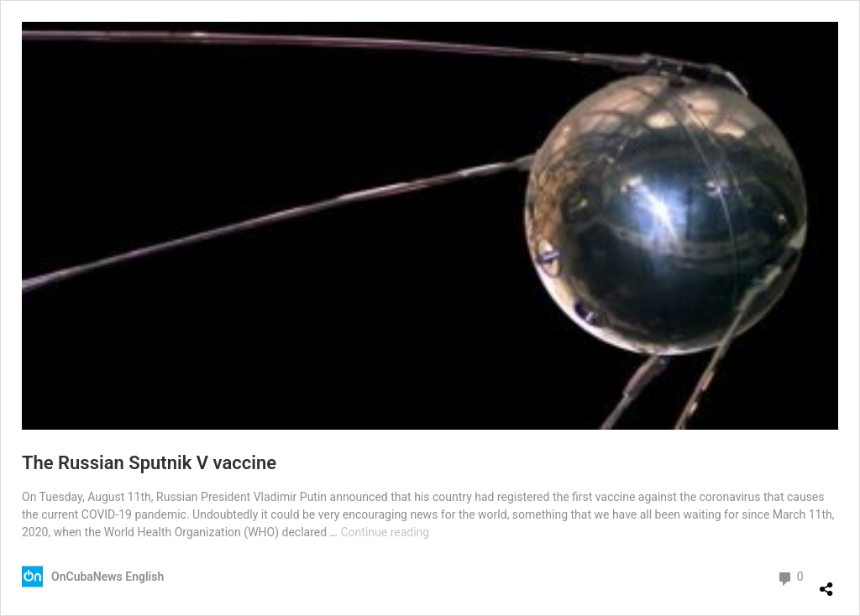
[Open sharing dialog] (826, 582)
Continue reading (385, 532)
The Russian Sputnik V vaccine (149, 463)
